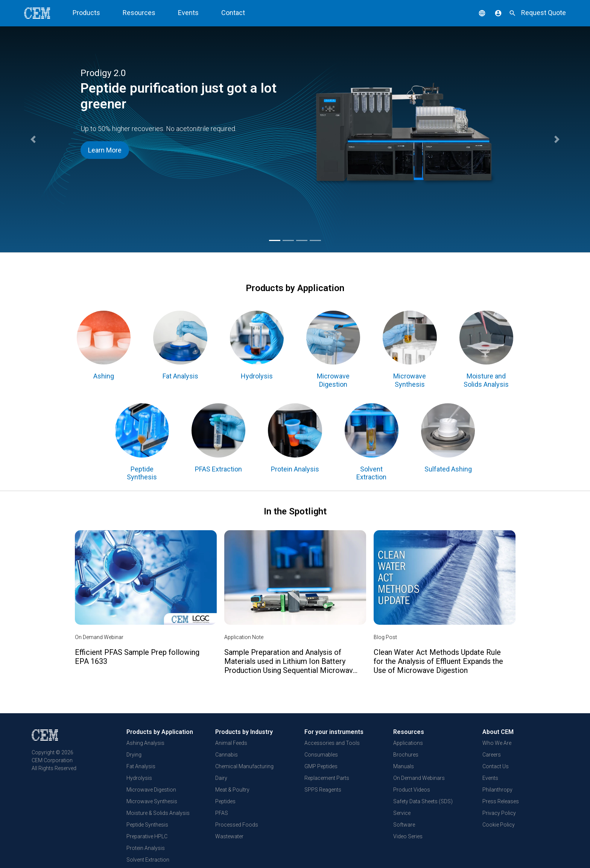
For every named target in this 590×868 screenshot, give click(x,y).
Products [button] (86, 13)
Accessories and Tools (332, 743)
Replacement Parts (327, 778)
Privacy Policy (499, 813)
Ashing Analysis (145, 743)
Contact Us (496, 766)
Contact (233, 13)
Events (188, 13)
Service (402, 813)
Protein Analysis (146, 848)
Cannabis (227, 755)
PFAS (222, 813)
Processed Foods (237, 825)
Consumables (321, 755)
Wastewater (229, 836)
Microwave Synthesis (152, 801)
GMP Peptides (321, 766)
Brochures (406, 755)
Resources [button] (139, 13)
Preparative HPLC (147, 836)
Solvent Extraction (148, 860)
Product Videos (412, 790)
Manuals (404, 766)
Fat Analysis (141, 766)
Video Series (408, 836)
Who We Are (497, 743)
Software (404, 825)
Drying (134, 755)
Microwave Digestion (151, 790)
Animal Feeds (231, 743)
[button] (476, 13)
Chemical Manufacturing (244, 766)
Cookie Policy (499, 825)
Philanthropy (497, 790)
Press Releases (501, 801)
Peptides (225, 801)
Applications (408, 743)
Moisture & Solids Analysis (158, 813)
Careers (492, 755)
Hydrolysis (139, 778)
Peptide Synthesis (147, 825)
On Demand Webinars (419, 778)
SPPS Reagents (323, 790)
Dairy (221, 778)
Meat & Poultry (232, 790)
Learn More (105, 150)
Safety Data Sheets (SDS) (423, 801)
